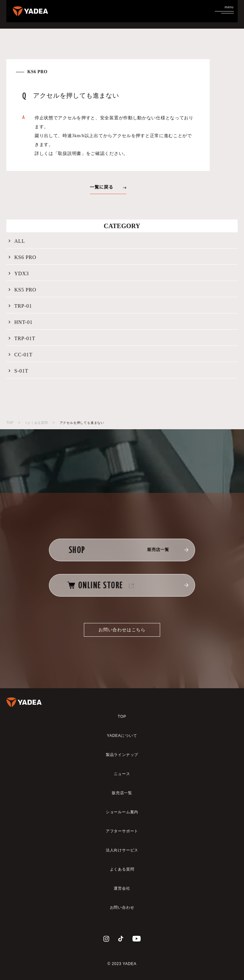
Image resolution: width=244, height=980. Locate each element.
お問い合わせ (122, 907)
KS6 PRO (22, 257)
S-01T (18, 371)
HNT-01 (20, 322)
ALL (16, 241)
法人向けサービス (122, 850)
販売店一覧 (122, 793)
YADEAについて (122, 736)
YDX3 (18, 274)
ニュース (122, 774)
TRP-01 (20, 306)
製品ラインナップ (122, 755)
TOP (10, 423)
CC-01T (20, 355)
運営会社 (122, 888)
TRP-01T (21, 339)
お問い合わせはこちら (122, 630)
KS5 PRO (22, 290)
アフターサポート (122, 831)
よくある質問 (122, 869)
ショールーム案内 (122, 812)
